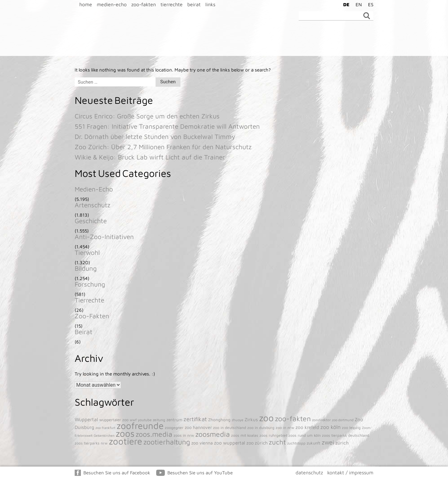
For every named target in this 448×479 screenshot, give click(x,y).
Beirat (84, 332)
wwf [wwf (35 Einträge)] (133, 420)
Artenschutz (93, 205)
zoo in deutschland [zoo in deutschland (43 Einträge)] (230, 428)
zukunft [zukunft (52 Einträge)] (314, 443)
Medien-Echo (94, 189)
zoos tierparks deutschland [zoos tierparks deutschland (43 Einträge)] (346, 435)
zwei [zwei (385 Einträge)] (328, 442)
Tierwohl (87, 252)
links (210, 4)
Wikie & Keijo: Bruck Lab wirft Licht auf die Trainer (150, 157)
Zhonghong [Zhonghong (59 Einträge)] (219, 420)
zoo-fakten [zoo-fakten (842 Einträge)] (293, 419)
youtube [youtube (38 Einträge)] (145, 420)
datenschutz (309, 472)
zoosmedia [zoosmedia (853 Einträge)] (213, 434)
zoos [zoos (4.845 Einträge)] (125, 433)
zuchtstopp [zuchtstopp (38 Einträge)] (296, 443)
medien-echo (112, 4)
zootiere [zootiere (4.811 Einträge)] (126, 441)
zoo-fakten (144, 4)
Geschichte (91, 221)
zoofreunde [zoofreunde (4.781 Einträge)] (140, 426)
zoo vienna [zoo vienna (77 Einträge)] (202, 443)
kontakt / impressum (350, 472)
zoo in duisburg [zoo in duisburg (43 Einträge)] (261, 428)
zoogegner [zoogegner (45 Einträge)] (174, 428)
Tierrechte (89, 300)
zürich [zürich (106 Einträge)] (342, 443)
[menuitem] (345, 4)
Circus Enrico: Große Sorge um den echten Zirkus (147, 116)
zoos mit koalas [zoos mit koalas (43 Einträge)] (245, 435)
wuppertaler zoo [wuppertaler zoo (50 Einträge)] (114, 420)
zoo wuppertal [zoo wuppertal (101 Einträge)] (230, 443)
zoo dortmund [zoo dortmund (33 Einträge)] (343, 420)
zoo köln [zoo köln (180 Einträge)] (331, 427)
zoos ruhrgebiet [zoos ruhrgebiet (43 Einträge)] (273, 435)
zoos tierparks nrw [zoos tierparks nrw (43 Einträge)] (91, 443)
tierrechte (172, 4)
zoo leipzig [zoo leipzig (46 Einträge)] (351, 428)
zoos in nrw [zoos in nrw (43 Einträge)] (184, 435)
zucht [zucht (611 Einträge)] (277, 442)
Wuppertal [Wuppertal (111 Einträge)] (86, 419)
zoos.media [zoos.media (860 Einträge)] (154, 434)
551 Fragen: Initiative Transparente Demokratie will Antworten (167, 126)
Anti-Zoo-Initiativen (104, 237)
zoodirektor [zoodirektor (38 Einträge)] (321, 420)
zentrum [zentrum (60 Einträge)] (174, 420)
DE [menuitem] (346, 5)
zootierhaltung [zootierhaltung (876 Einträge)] (167, 442)
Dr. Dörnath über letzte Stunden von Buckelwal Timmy (155, 136)
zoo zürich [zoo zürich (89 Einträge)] (257, 443)
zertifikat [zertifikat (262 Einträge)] (195, 419)
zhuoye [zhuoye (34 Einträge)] (238, 420)
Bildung (86, 268)
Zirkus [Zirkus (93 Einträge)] (251, 419)
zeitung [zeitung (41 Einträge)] (159, 420)
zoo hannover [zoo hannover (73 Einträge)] (198, 427)
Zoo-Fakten (92, 316)
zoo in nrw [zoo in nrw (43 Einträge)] (285, 428)
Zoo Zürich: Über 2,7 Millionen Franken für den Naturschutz (163, 147)
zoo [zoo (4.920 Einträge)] (266, 418)
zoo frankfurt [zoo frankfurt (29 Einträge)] (105, 428)
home (86, 4)
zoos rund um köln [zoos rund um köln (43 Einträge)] (305, 435)
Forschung (90, 284)
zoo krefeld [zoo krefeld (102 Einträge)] (307, 427)
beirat (194, 4)
